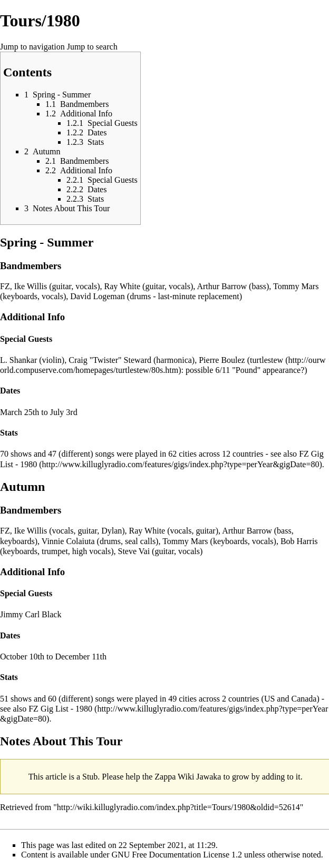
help (133, 777)
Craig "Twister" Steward (110, 360)
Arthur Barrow (222, 286)
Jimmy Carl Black (31, 614)
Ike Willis (31, 286)
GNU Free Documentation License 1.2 (177, 855)
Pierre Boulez (222, 360)
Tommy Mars (296, 286)
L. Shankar (18, 360)
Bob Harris (299, 541)
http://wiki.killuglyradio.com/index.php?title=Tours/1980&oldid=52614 (178, 807)
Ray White (123, 286)
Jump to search (92, 47)
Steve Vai (134, 551)
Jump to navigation (32, 47)
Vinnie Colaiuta (68, 541)
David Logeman (98, 296)
